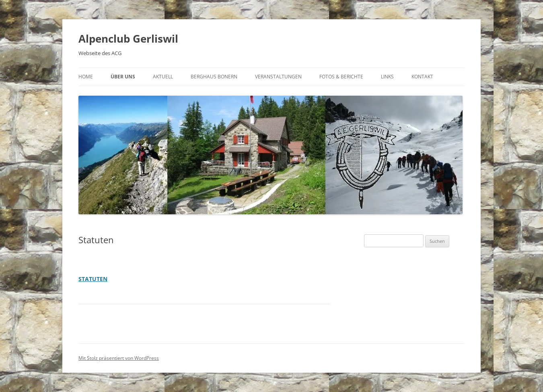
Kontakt (422, 77)
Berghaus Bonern (214, 77)
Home (86, 77)
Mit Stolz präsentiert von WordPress (119, 358)
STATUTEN (93, 279)
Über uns (123, 77)
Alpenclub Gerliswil (128, 39)
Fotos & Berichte (341, 77)
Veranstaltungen (278, 77)
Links (387, 77)
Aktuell (163, 77)
